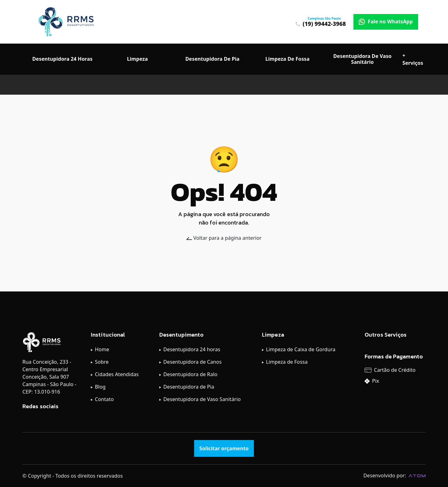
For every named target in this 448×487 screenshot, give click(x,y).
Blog (100, 387)
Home (102, 349)
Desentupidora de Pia (189, 387)
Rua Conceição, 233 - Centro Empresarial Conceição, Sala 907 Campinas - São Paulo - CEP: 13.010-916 (49, 377)
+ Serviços (413, 59)
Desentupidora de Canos (192, 362)
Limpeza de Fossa (287, 362)
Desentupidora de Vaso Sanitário (202, 399)
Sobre (102, 362)
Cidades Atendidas (117, 374)
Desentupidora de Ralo (190, 374)
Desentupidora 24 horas (192, 349)
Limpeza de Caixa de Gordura (301, 349)
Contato (104, 399)
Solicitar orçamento (224, 448)
